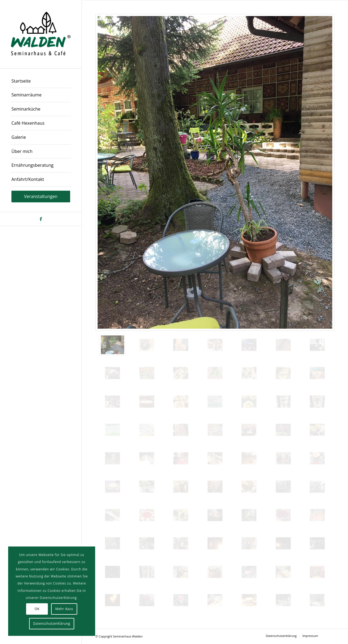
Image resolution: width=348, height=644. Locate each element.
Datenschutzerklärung (52, 623)
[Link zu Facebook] (41, 219)
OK (37, 609)
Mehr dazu (64, 609)
